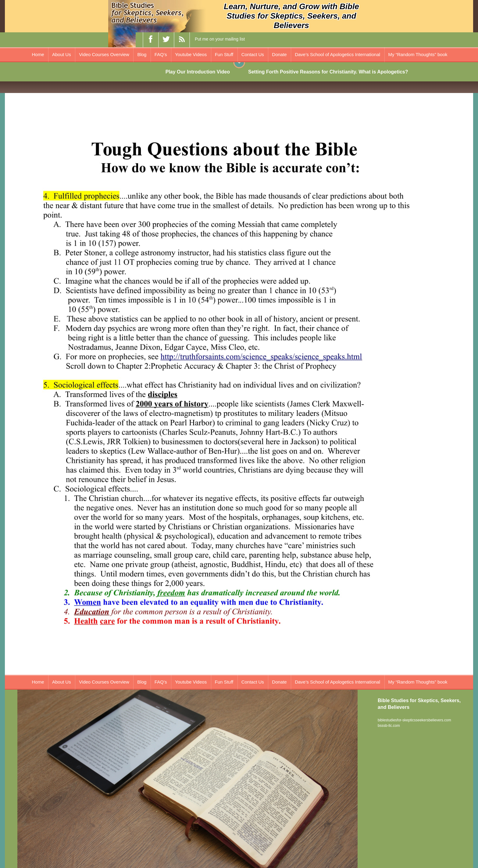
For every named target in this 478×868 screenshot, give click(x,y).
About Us (62, 54)
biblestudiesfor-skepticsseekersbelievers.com (414, 720)
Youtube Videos (191, 54)
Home (38, 54)
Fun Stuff (224, 54)
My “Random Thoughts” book (418, 54)
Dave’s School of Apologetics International (337, 54)
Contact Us (253, 54)
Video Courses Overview (104, 54)
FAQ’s (161, 54)
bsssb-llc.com (389, 726)
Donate (279, 54)
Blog (142, 54)
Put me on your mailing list (220, 39)
